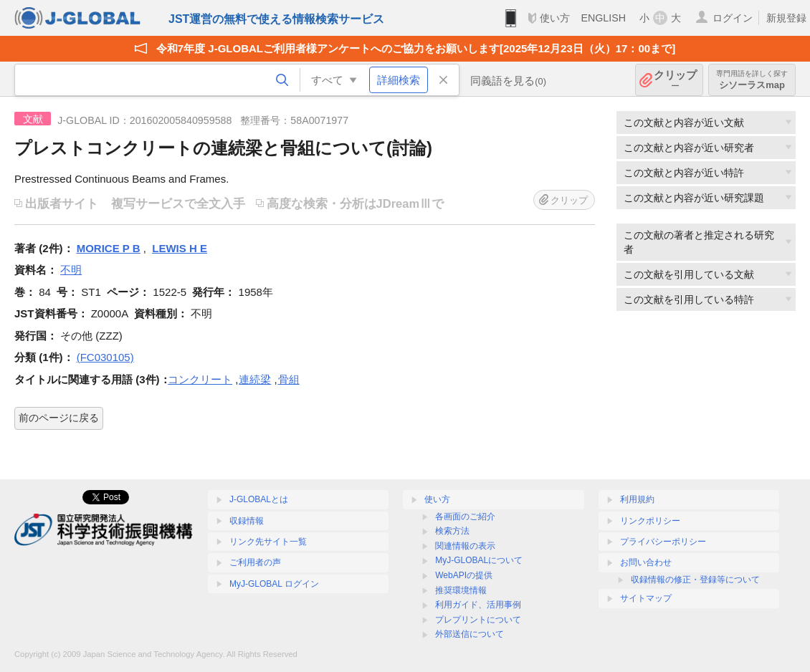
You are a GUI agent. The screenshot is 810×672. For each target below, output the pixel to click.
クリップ (675, 80)
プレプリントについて (478, 620)
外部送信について (470, 634)
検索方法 (452, 531)
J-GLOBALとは (259, 499)
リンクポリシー (650, 521)
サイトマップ (646, 598)
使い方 (555, 18)
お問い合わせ (646, 562)
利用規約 (637, 499)
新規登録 (786, 18)
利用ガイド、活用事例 (478, 605)
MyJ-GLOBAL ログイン (274, 584)
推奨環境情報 (461, 590)
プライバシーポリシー (663, 542)
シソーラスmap (752, 80)
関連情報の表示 (465, 546)
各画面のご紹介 (465, 517)
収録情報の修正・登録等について (695, 580)
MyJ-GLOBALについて (479, 560)
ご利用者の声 (255, 562)
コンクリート (200, 379)
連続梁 (255, 379)
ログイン (733, 18)
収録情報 (247, 521)
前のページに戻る (59, 418)
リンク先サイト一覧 (268, 542)
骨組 (289, 379)
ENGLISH (603, 18)
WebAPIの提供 (464, 575)
